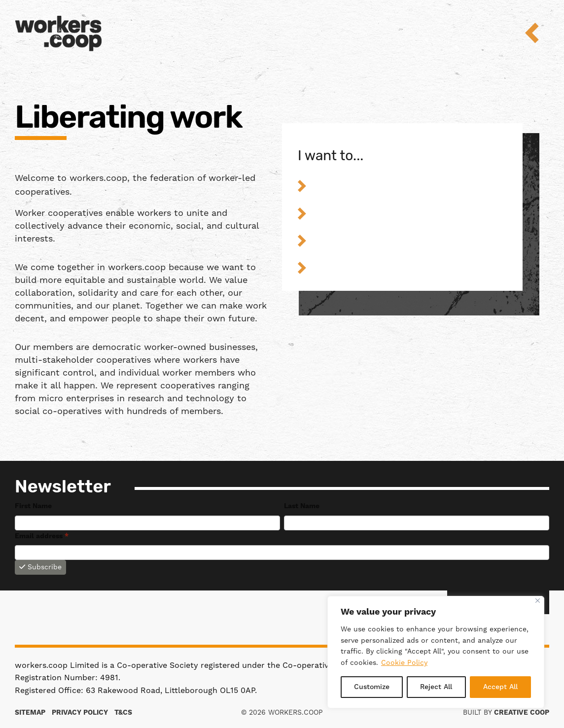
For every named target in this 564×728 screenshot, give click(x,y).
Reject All (436, 687)
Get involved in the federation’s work (410, 267)
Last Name (302, 506)
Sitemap (30, 713)
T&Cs (123, 713)
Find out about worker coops (410, 240)
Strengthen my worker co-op (410, 213)
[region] (436, 652)
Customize (372, 687)
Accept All (500, 687)
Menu (539, 33)
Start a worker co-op (410, 186)
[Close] (538, 601)
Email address (42, 536)
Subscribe (40, 567)
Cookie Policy (404, 663)
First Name (33, 506)
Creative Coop (522, 713)
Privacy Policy (80, 713)
